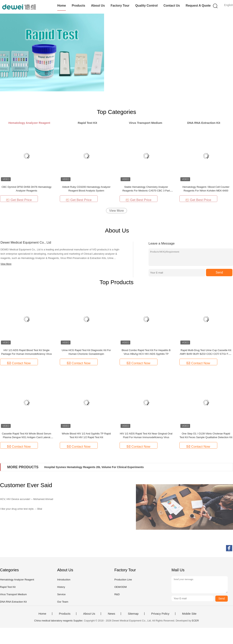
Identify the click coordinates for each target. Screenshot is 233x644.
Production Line (123, 580)
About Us (98, 6)
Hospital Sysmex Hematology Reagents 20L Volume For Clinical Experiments (94, 467)
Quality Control (146, 6)
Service (61, 594)
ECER (195, 621)
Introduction (64, 580)
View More (116, 211)
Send (219, 272)
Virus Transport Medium (13, 594)
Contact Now (19, 363)
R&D (117, 594)
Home (62, 6)
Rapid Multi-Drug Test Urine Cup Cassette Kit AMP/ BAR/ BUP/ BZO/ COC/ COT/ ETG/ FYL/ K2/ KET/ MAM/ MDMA (206, 354)
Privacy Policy (160, 614)
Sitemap (133, 614)
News (111, 614)
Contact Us (172, 6)
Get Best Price (19, 200)
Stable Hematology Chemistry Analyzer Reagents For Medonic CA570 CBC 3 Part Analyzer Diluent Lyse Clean (146, 191)
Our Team (63, 602)
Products (78, 6)
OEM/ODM (121, 587)
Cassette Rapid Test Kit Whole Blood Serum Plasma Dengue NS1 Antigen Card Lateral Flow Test (26, 437)
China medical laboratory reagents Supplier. (59, 621)
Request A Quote (198, 6)
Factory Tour (120, 6)
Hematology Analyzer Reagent (17, 580)
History (61, 587)
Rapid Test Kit (8, 587)
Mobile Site (189, 614)
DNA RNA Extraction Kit (13, 602)
